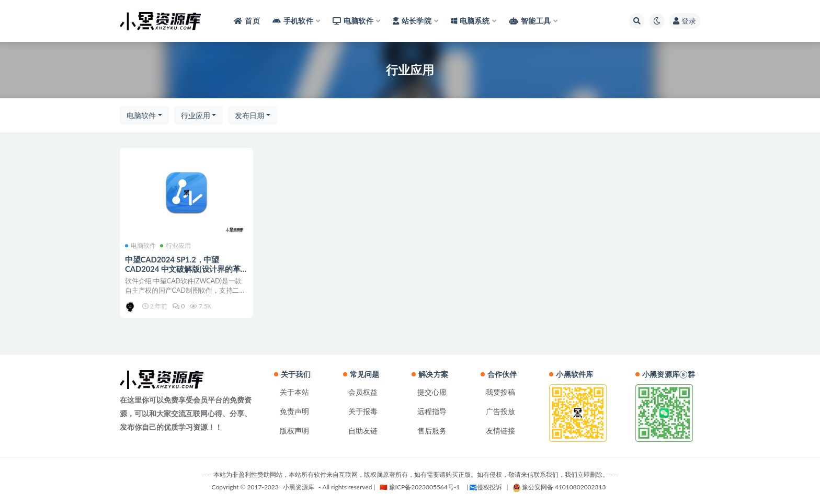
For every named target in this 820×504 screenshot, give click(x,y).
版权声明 (294, 431)
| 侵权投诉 (484, 487)
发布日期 (249, 115)
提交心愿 (432, 392)
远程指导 (432, 411)
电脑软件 (141, 115)
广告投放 (500, 411)
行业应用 (196, 115)
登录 (685, 21)
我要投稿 (500, 392)
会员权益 (363, 392)
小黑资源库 (299, 487)
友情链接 (500, 431)
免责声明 (294, 411)
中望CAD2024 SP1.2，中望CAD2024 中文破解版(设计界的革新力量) (183, 269)
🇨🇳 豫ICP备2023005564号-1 (420, 487)
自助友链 (363, 431)
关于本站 (294, 392)
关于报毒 (363, 411)
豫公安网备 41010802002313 (559, 487)
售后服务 (432, 431)
